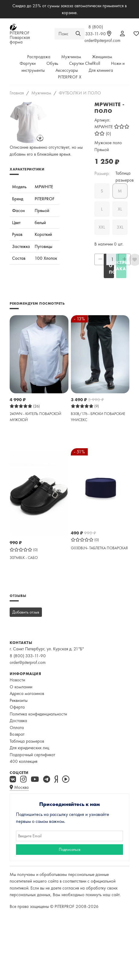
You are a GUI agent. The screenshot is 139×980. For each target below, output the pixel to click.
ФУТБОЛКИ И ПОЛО (80, 93)
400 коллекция (24, 761)
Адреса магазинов (27, 693)
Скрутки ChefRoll (85, 63)
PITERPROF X (70, 77)
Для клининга (101, 70)
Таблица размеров (27, 741)
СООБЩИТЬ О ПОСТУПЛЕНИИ (111, 266)
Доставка (18, 721)
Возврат (17, 734)
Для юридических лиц (29, 748)
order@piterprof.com (102, 40)
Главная (17, 93)
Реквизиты (19, 700)
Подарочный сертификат (32, 755)
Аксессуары (67, 70)
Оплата (17, 728)
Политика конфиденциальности (38, 714)
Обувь (52, 63)
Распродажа (39, 57)
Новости (17, 680)
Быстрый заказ (121, 266)
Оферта (17, 707)
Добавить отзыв (26, 612)
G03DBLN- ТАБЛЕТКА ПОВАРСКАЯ (99, 548)
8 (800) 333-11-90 (28, 656)
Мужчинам (71, 57)
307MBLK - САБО (24, 558)
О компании (21, 687)
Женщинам (102, 57)
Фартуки (28, 63)
